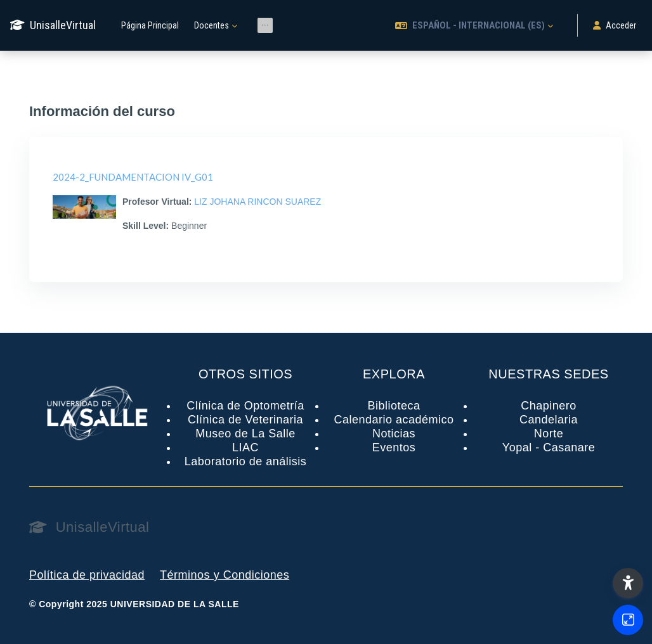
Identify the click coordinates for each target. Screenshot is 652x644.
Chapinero (549, 406)
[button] (474, 25)
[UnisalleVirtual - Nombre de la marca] (53, 25)
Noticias (394, 434)
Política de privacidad (87, 575)
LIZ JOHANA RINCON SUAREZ (258, 202)
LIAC (245, 448)
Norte (549, 434)
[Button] (628, 620)
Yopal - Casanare (549, 448)
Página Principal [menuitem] (150, 25)
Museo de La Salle (245, 434)
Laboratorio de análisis (246, 461)
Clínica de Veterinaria (245, 420)
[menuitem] (265, 25)
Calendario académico (394, 420)
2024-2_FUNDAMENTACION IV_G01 (133, 177)
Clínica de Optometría (245, 406)
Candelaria (549, 420)
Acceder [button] (615, 26)
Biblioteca (394, 406)
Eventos (394, 448)
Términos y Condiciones (225, 575)
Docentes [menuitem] (212, 25)
